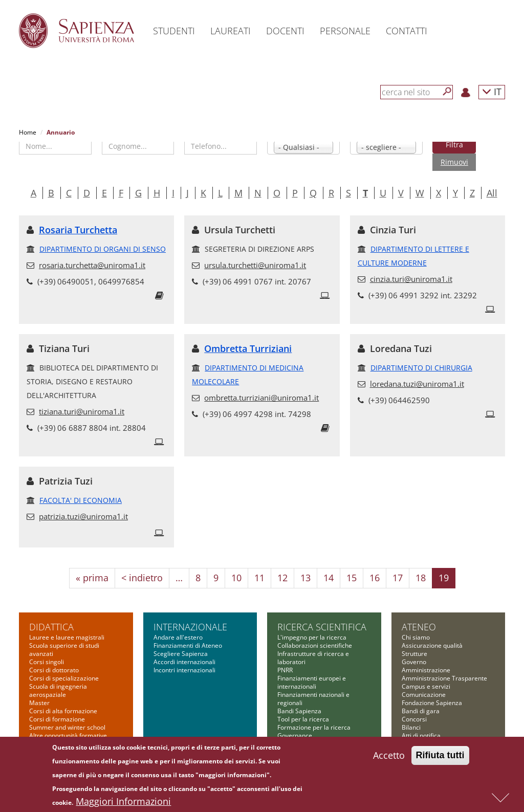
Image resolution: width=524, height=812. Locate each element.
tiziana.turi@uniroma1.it (82, 411)
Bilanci (411, 727)
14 (329, 578)
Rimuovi (454, 162)
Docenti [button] (285, 31)
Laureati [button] (231, 31)
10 (236, 578)
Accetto (389, 758)
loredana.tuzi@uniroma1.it (417, 384)
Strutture (414, 654)
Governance (295, 736)
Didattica (51, 627)
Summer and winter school (67, 727)
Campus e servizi (426, 686)
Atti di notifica (421, 736)
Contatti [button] (407, 31)
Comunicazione (424, 695)
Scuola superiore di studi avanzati (64, 650)
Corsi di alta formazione (63, 711)
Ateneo (419, 627)
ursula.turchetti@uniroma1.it (255, 265)
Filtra (454, 145)
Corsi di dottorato (54, 670)
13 (305, 578)
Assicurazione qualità (432, 645)
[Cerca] (447, 92)
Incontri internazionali (184, 670)
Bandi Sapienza (299, 711)
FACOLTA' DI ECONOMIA (81, 500)
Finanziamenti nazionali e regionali (313, 699)
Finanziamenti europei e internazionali (312, 682)
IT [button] (492, 91)
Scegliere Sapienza (181, 654)
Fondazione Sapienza (432, 703)
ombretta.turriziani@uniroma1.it (261, 398)
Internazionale (190, 627)
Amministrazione (426, 670)
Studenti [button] (174, 31)
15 (352, 578)
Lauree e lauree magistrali (67, 637)
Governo (414, 662)
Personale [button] (345, 31)
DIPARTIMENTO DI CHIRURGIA (421, 368)
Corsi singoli (47, 662)
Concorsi (414, 719)
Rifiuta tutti (440, 758)
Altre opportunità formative (68, 736)
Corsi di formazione (57, 719)
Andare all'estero (178, 637)
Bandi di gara (421, 711)
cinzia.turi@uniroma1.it (411, 279)
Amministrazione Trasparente (444, 678)
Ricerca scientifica (322, 627)
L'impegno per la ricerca (312, 637)
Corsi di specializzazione (64, 678)
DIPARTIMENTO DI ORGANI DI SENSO (103, 249)
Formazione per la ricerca (314, 727)
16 (375, 578)
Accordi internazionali (184, 662)
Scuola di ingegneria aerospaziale (58, 690)
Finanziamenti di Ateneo (188, 645)
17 (398, 578)
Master (39, 703)
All (492, 193)
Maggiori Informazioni (123, 804)
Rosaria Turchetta (78, 230)
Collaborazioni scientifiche (315, 645)
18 (421, 578)
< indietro (142, 578)
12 (282, 578)
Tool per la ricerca (303, 719)
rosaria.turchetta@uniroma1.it (92, 265)
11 (259, 578)
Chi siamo (416, 637)
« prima (92, 578)
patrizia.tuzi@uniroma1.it (83, 516)
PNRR (285, 670)
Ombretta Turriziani (248, 348)
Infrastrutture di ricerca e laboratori (313, 658)
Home (28, 132)
